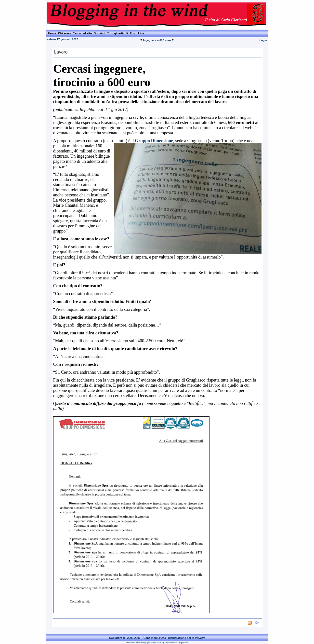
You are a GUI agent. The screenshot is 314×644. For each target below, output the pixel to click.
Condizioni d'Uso (155, 638)
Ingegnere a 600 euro (157, 40)
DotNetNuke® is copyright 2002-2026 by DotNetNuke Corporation (157, 643)
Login (263, 40)
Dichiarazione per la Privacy (187, 638)
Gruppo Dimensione (154, 141)
